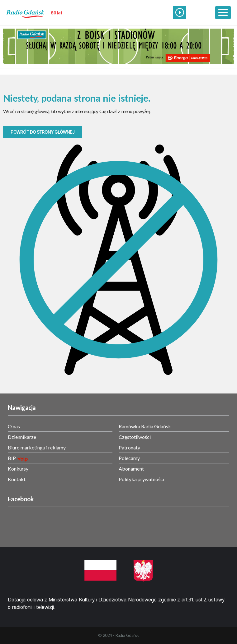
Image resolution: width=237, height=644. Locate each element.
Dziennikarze (22, 437)
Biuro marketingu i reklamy (37, 447)
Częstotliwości (135, 437)
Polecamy (129, 458)
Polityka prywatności (141, 479)
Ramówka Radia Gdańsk (145, 426)
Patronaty (129, 447)
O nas (14, 426)
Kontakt (17, 479)
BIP (12, 458)
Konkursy (18, 469)
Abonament (131, 469)
